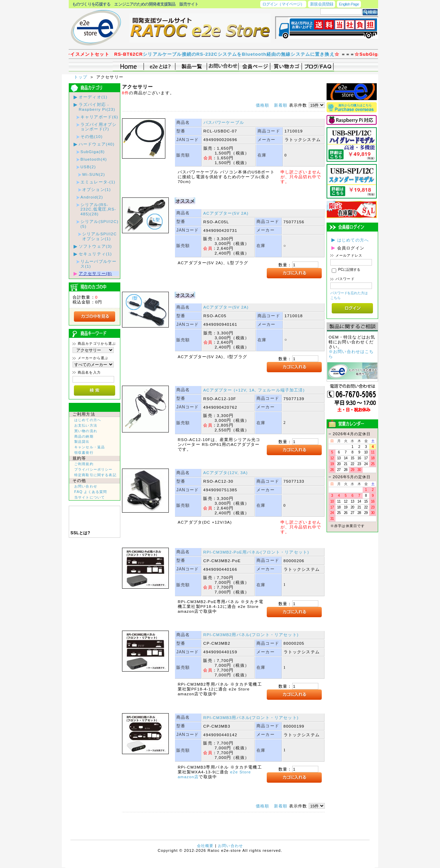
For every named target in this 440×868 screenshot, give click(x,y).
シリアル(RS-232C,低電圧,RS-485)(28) (98, 209)
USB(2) (88, 167)
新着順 (281, 105)
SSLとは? (80, 533)
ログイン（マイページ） (283, 4)
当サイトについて (90, 497)
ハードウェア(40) (97, 144)
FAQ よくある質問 (91, 492)
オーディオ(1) (93, 97)
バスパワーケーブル (224, 122)
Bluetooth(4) (94, 159)
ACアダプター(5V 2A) (226, 213)
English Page (349, 4)
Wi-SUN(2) (93, 174)
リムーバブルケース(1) (98, 264)
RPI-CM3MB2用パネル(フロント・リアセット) (251, 635)
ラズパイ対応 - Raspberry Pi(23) (97, 107)
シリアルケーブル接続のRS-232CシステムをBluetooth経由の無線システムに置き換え (264, 54)
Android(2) (92, 197)
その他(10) (92, 136)
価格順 (262, 105)
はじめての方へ (88, 420)
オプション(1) (96, 189)
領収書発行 (84, 453)
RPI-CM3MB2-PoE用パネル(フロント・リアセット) (256, 552)
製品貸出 (82, 442)
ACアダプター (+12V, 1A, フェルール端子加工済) (254, 390)
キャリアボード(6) (99, 117)
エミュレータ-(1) (98, 182)
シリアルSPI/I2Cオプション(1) (100, 236)
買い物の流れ (86, 431)
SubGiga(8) (93, 152)
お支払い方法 (86, 425)
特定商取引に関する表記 (95, 475)
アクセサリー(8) (95, 273)
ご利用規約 (84, 464)
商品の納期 (84, 436)
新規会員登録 (322, 4)
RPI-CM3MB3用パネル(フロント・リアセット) (251, 717)
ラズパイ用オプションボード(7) (98, 127)
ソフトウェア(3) (95, 246)
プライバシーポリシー (93, 469)
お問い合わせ (86, 486)
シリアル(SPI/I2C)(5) (100, 224)
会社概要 (205, 846)
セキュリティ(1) (95, 254)
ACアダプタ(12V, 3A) (225, 473)
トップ (81, 77)
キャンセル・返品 (90, 447)
